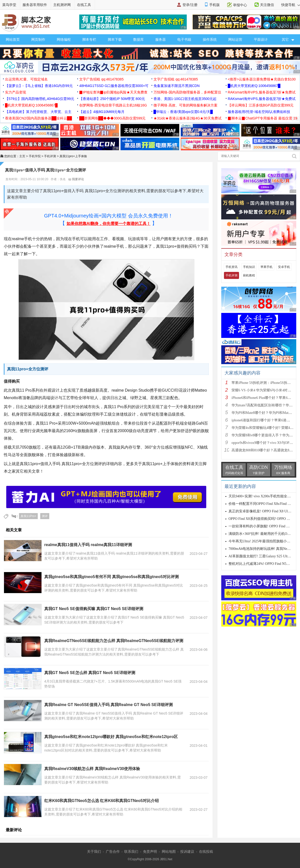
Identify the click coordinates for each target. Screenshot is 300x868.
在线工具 (84, 5)
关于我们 (94, 852)
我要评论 (76, 179)
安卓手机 (284, 267)
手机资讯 (231, 267)
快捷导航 (291, 5)
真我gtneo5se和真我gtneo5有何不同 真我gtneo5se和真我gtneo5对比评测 (111, 577)
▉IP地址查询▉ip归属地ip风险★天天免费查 (113, 92)
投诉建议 (187, 852)
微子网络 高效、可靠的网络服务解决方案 (185, 105)
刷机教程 (249, 275)
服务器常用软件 (35, 5)
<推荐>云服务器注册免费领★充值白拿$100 (262, 79)
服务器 (160, 39)
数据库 (138, 39)
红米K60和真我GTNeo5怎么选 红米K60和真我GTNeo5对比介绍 (101, 801)
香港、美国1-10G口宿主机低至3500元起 (185, 99)
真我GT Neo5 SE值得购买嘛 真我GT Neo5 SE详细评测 (94, 609)
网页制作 (38, 39)
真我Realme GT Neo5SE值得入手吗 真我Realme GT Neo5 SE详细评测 (108, 705)
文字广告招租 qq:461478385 (101, 79)
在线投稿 (206, 852)
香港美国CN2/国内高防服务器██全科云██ (38, 118)
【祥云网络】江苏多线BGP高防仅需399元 (261, 105)
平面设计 (261, 39)
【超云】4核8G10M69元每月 (102, 112)
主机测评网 (62, 5)
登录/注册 (190, 5)
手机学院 (35, 156)
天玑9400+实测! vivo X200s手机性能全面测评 (263, 496)
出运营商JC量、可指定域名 (26, 79)
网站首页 (13, 39)
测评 (45, 516)
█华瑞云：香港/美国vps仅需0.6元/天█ (183, 112)
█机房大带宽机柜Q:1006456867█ (254, 86)
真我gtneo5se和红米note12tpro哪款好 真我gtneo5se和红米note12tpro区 (111, 737)
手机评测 (50, 156)
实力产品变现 (15, 92)
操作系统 (210, 39)
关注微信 (267, 5)
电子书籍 (184, 39)
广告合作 (113, 852)
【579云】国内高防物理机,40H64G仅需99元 (40, 99)
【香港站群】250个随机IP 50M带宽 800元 (112, 99)
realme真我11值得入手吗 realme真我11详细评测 (88, 545)
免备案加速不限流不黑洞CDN (176, 86)
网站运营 (235, 39)
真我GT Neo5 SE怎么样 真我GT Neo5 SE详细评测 (90, 673)
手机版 (214, 5)
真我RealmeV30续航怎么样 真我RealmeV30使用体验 (92, 769)
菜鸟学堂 (9, 5)
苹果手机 (266, 267)
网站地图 (169, 852)
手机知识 (249, 267)
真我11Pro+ (28, 516)
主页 (22, 156)
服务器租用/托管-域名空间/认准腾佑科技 (259, 112)
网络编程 (64, 39)
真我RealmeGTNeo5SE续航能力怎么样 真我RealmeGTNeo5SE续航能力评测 (114, 641)
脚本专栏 (89, 39)
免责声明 (150, 852)
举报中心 (240, 5)
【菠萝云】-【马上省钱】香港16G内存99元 (39, 86)
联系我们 (131, 852)
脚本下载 (115, 39)
